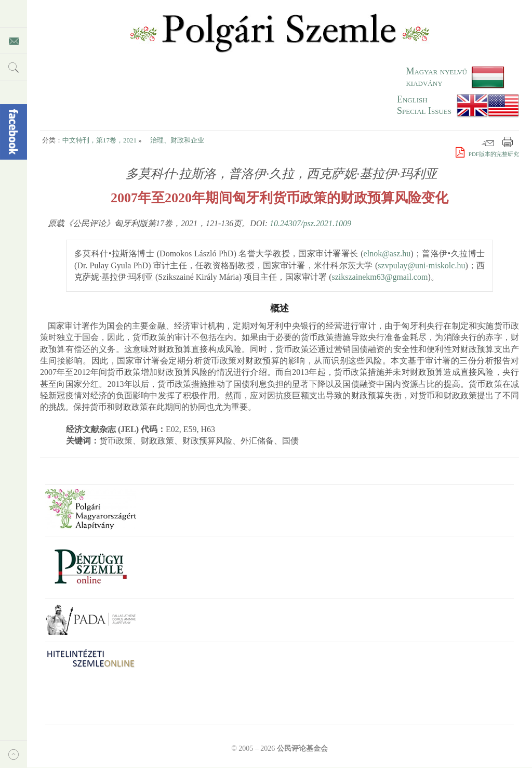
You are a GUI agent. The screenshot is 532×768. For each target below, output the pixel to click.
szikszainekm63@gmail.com (380, 277)
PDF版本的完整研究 (487, 154)
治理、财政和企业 (177, 140)
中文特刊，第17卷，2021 (99, 140)
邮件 (488, 142)
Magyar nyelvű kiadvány (436, 77)
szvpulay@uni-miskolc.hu (421, 265)
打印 (508, 142)
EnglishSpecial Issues (424, 105)
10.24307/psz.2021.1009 (310, 223)
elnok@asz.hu (387, 253)
